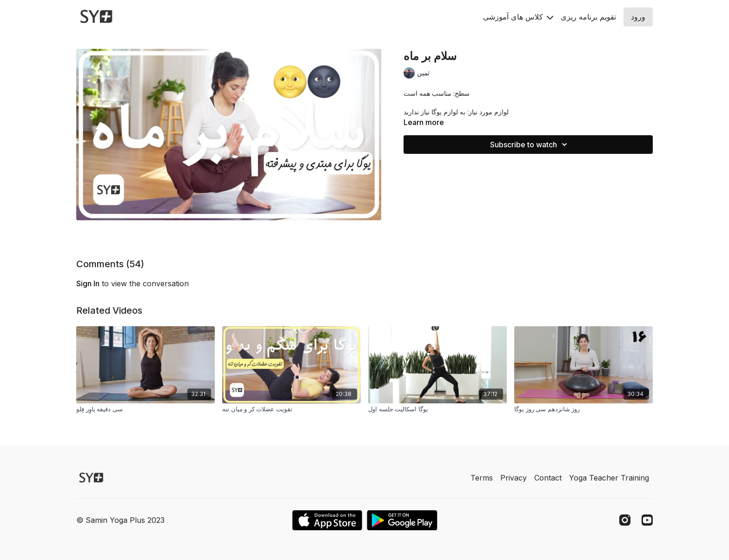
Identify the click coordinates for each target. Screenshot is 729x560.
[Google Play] (402, 520)
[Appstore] (327, 520)
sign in (88, 283)
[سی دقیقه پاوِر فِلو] (146, 409)
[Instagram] (625, 520)
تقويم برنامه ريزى (588, 17)
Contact (548, 478)
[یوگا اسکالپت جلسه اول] (437, 409)
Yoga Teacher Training (609, 478)
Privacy (514, 478)
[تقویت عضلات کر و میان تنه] (292, 409)
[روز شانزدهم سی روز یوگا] (583, 409)
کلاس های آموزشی (518, 17)
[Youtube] (647, 520)
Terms (482, 478)
